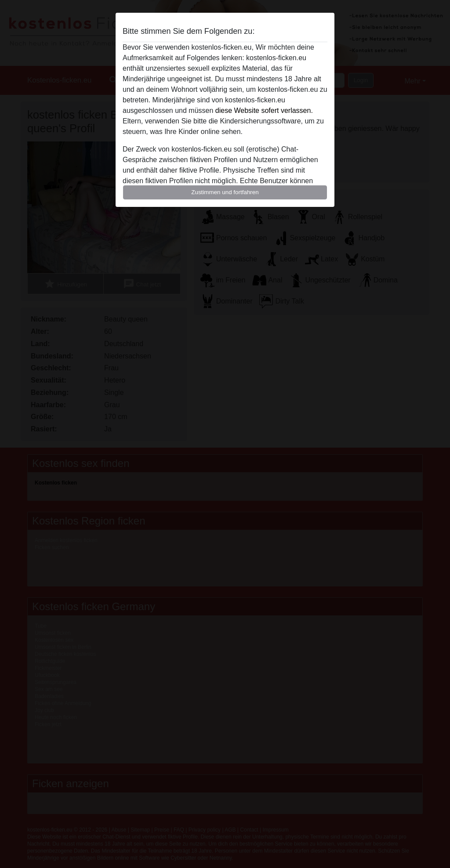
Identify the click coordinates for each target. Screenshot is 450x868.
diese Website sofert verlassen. (264, 110)
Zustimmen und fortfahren (225, 192)
